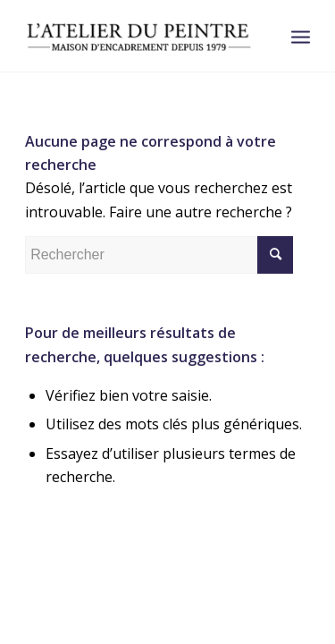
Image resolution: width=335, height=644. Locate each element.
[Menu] (301, 36)
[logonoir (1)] (139, 36)
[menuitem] (301, 36)
